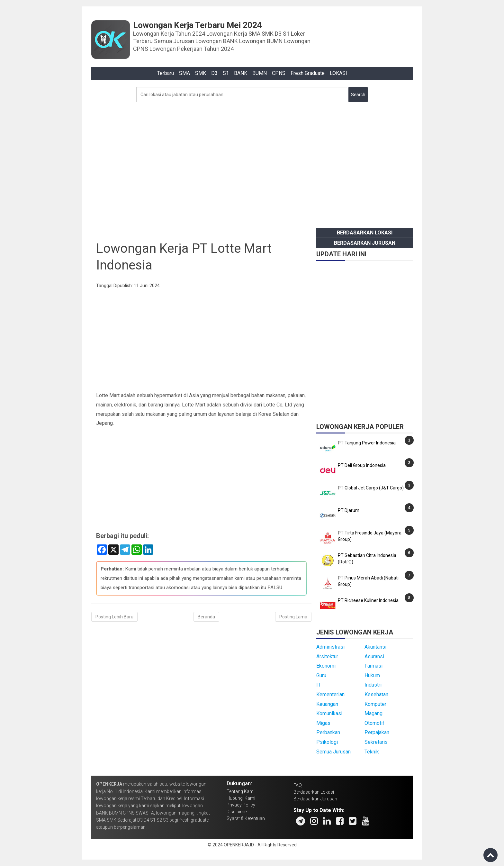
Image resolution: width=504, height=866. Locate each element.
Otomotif (374, 723)
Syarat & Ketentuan (246, 818)
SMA (184, 73)
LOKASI (338, 73)
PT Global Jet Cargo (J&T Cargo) (371, 488)
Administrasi (330, 647)
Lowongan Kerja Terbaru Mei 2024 (198, 25)
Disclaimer (237, 812)
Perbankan (328, 732)
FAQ (298, 785)
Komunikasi (329, 713)
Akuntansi (375, 647)
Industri (373, 685)
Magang (373, 713)
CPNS (279, 73)
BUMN (260, 73)
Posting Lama (293, 617)
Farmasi (373, 666)
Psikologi (327, 742)
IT (319, 685)
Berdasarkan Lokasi (365, 233)
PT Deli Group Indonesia (362, 465)
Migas (323, 723)
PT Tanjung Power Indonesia (367, 443)
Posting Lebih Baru (114, 617)
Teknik (372, 752)
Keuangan (327, 704)
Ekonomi (326, 666)
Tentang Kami (241, 791)
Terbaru (166, 73)
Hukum (372, 675)
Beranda (206, 617)
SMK (201, 73)
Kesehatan (376, 694)
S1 (226, 73)
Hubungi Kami (241, 798)
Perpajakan (377, 732)
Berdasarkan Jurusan (365, 243)
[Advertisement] (252, 163)
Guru (321, 675)
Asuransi (374, 656)
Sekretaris (376, 742)
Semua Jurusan (333, 752)
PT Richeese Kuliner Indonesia (368, 600)
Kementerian (330, 694)
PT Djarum (349, 510)
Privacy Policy (241, 805)
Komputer (375, 704)
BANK (241, 73)
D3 (214, 73)
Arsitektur (327, 656)
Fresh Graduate (308, 73)
